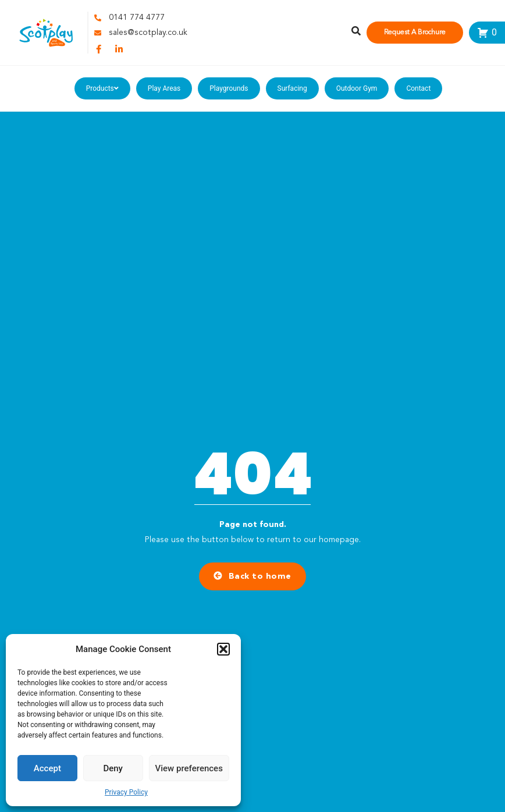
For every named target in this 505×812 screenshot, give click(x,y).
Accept (47, 768)
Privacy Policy (126, 792)
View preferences (189, 768)
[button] (223, 649)
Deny (113, 768)
